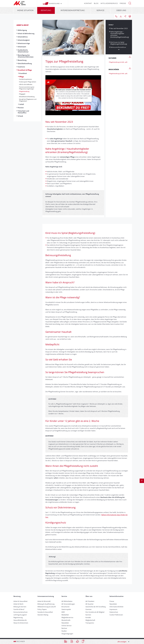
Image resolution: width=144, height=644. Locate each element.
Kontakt (88, 3)
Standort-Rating (43, 615)
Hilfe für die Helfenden (26, 84)
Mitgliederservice (109, 3)
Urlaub (20, 116)
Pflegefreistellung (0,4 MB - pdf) (118, 62)
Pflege (22, 77)
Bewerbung (22, 60)
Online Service (66, 626)
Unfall (22, 104)
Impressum (113, 609)
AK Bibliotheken (67, 601)
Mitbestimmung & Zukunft (47, 607)
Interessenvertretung (73, 10)
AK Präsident (90, 601)
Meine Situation (25, 10)
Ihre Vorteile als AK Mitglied (95, 612)
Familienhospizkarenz (25, 79)
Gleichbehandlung (25, 63)
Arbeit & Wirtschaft (44, 601)
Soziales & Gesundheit (45, 612)
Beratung (46, 10)
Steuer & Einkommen (21, 623)
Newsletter (65, 623)
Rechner (64, 628)
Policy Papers (42, 609)
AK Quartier (89, 604)
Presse (123, 3)
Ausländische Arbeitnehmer (23, 51)
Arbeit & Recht (23, 25)
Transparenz (90, 623)
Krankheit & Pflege (25, 70)
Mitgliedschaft (90, 620)
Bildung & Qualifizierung (46, 604)
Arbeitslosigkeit (24, 40)
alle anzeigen (122, 642)
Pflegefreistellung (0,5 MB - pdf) (118, 74)
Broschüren (65, 607)
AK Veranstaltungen (68, 604)
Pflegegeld (22, 94)
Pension (21, 108)
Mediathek (65, 615)
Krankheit (23, 73)
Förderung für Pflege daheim (28, 82)
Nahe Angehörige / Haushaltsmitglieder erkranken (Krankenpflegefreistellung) (120, 35)
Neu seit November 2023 (119, 28)
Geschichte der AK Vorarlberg (96, 607)
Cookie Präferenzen (116, 615)
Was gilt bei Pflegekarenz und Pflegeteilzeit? (28, 100)
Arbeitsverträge (24, 43)
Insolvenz (21, 67)
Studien (64, 631)
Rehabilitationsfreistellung (27, 97)
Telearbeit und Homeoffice (23, 112)
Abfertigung (22, 30)
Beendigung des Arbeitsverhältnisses (26, 56)
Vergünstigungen (67, 634)
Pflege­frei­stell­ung (24, 91)
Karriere (88, 615)
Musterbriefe (66, 620)
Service (100, 10)
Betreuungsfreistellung (118, 47)
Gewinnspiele (66, 609)
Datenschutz (114, 612)
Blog (96, 3)
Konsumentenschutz (20, 612)
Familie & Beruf (19, 609)
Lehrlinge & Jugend (20, 615)
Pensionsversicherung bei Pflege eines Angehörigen (27, 88)
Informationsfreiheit (116, 607)
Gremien (88, 609)
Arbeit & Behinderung (26, 33)
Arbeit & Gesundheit (20, 601)
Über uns (121, 10)
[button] (130, 3)
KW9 (63, 612)
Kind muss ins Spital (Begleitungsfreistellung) (119, 43)
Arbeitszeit (22, 47)
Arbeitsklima (23, 37)
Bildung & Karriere (20, 607)
